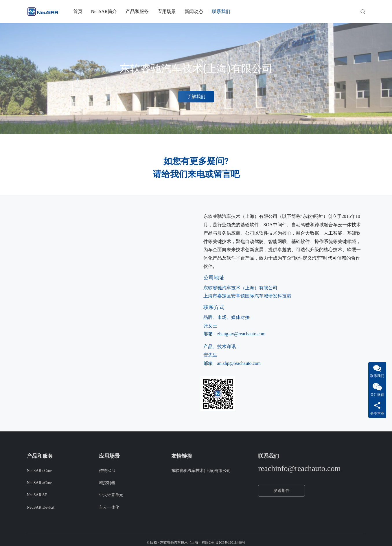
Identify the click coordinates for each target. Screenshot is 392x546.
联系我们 (221, 11)
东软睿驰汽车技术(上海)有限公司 (201, 471)
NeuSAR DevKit (41, 507)
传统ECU (107, 471)
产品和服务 (137, 11)
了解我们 (196, 96)
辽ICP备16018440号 (230, 543)
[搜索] (363, 12)
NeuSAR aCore (40, 483)
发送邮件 (281, 491)
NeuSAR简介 (104, 11)
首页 (78, 11)
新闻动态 (194, 11)
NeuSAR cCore (40, 471)
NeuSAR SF (37, 495)
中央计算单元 (111, 495)
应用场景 (167, 11)
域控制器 (107, 483)
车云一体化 (109, 507)
